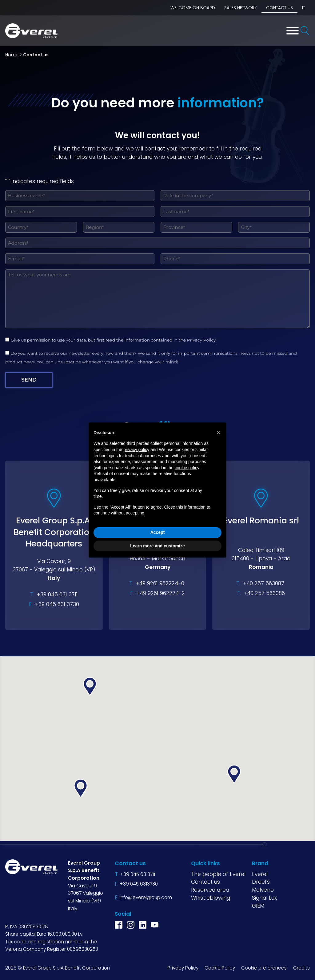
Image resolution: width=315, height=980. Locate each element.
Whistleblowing (211, 898)
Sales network (241, 8)
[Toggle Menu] (293, 31)
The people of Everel (218, 874)
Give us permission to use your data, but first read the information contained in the (114, 340)
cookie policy (187, 468)
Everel (260, 874)
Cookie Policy (220, 968)
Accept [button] (158, 532)
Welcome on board (193, 8)
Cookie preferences (264, 968)
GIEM (258, 906)
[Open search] (305, 31)
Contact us (279, 8)
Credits (301, 968)
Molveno (263, 890)
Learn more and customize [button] (157, 546)
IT (304, 8)
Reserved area (210, 890)
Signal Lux (264, 898)
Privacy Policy (201, 340)
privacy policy (136, 450)
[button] (81, 788)
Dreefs (261, 882)
